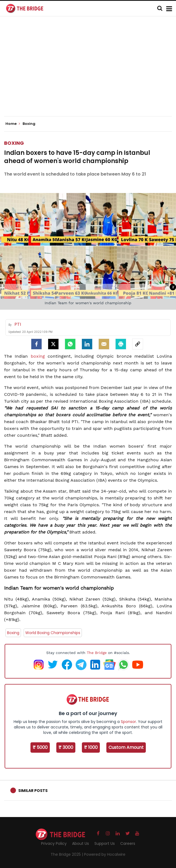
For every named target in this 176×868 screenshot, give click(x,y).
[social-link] (138, 344)
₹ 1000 (91, 747)
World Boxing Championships (53, 633)
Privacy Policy (54, 843)
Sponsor (128, 722)
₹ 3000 (66, 747)
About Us (81, 843)
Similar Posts (33, 791)
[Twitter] (53, 344)
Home (13, 124)
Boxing (14, 143)
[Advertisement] (90, 71)
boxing (38, 356)
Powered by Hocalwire (105, 854)
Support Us (105, 843)
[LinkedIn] (87, 344)
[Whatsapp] (70, 344)
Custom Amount (126, 747)
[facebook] (36, 344)
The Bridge (97, 653)
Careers (128, 843)
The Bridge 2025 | (67, 854)
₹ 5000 (40, 747)
